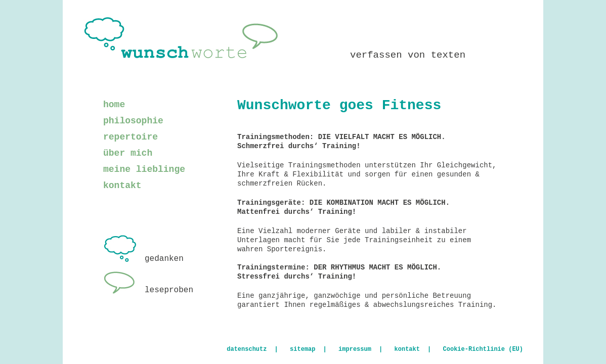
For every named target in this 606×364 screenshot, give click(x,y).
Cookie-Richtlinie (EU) (483, 349)
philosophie (133, 121)
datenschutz (247, 349)
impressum (355, 349)
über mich (128, 153)
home (114, 105)
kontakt (122, 186)
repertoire (131, 137)
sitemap (302, 349)
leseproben (148, 290)
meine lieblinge (144, 169)
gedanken (143, 259)
